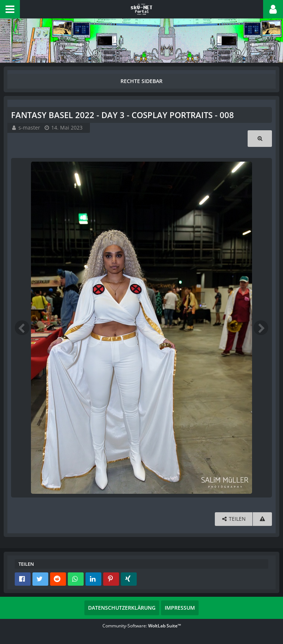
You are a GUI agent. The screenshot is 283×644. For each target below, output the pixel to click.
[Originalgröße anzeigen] (260, 139)
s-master (29, 128)
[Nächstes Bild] (261, 328)
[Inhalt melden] (262, 519)
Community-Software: (142, 626)
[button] (10, 9)
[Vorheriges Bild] (22, 328)
